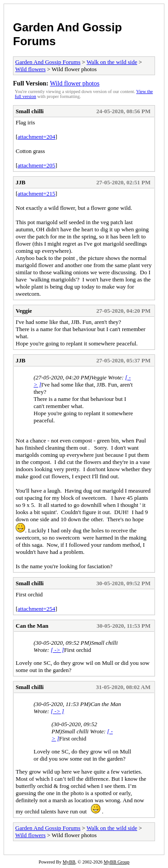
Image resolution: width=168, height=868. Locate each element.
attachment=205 (36, 165)
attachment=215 (36, 194)
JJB (21, 182)
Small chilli (30, 111)
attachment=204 (36, 137)
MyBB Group (116, 862)
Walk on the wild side (112, 62)
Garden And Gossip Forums (48, 62)
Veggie (24, 311)
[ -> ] (57, 650)
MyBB (69, 862)
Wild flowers (30, 69)
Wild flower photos (75, 83)
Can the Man (32, 626)
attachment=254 (36, 609)
